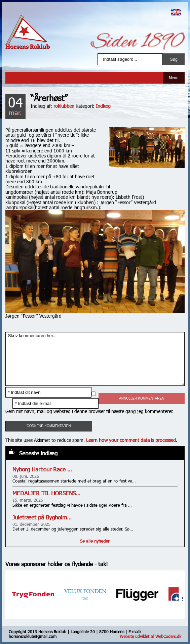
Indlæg (103, 106)
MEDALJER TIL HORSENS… (46, 493)
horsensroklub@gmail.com (33, 636)
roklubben (64, 106)
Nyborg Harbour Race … (42, 469)
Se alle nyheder (95, 541)
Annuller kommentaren (142, 398)
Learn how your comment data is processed (131, 440)
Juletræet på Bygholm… (42, 517)
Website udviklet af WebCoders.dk (150, 636)
